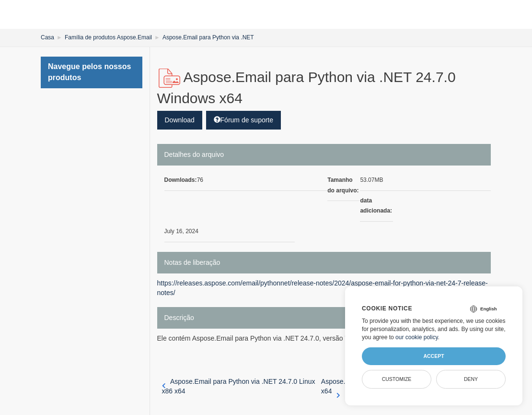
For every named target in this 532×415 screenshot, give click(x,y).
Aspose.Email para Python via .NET (208, 37)
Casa (47, 37)
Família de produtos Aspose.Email (108, 37)
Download (180, 120)
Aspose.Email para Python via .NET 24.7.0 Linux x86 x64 (239, 386)
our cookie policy (417, 337)
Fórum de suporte (244, 120)
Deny (471, 379)
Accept (434, 356)
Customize (397, 379)
